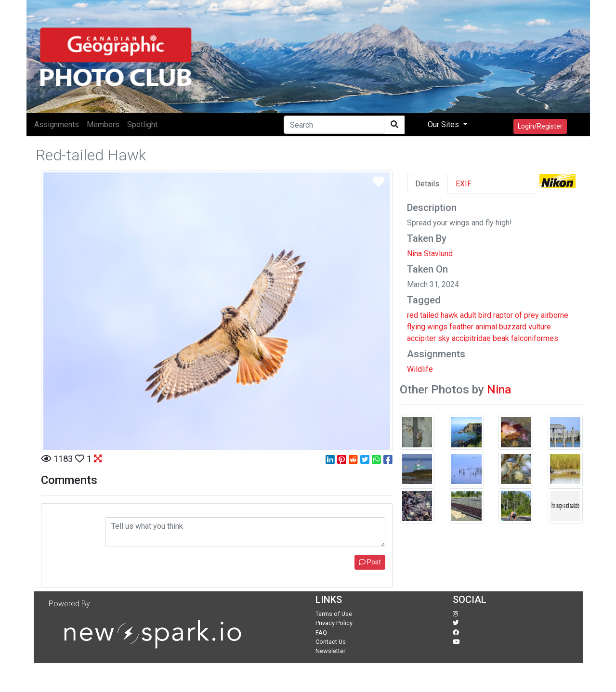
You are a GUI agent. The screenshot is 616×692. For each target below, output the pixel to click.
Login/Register (540, 126)
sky (444, 338)
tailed (429, 315)
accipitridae (471, 338)
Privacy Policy (334, 623)
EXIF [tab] (464, 184)
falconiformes (535, 338)
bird (485, 315)
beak (501, 338)
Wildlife (420, 369)
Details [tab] (427, 184)
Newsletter (330, 651)
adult (468, 315)
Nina (499, 390)
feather (461, 327)
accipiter (421, 338)
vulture (540, 327)
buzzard (513, 327)
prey (531, 315)
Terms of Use (334, 614)
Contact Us (331, 642)
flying (416, 327)
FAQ (321, 633)
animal (486, 327)
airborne (555, 315)
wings (437, 327)
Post (370, 562)
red (413, 315)
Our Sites (444, 124)
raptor (503, 315)
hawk (449, 315)
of (518, 315)
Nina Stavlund (430, 254)
